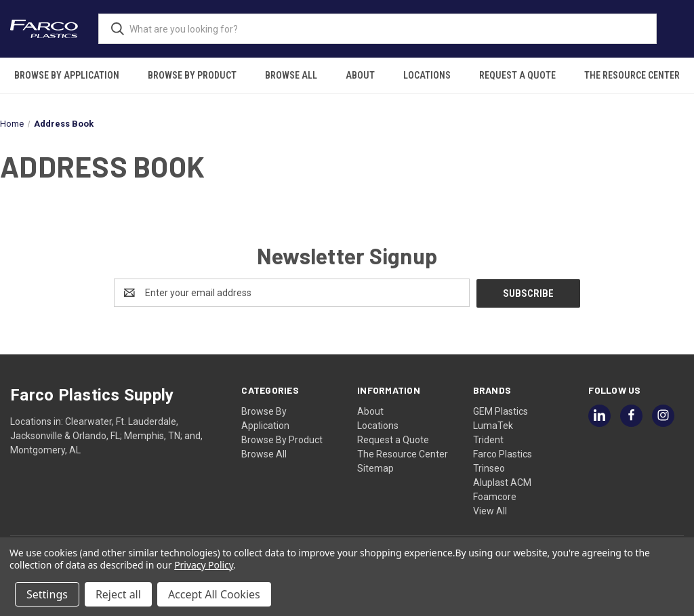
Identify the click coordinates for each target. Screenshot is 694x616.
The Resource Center (632, 75)
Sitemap (375, 468)
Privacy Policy (204, 565)
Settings (47, 594)
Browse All (291, 75)
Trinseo (489, 468)
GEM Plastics (501, 411)
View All (490, 510)
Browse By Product (192, 75)
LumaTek (493, 425)
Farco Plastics (503, 453)
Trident (488, 439)
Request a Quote (517, 75)
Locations (427, 75)
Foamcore (495, 496)
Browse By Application (67, 75)
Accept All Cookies (214, 594)
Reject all (118, 594)
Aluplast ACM (502, 482)
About (360, 75)
